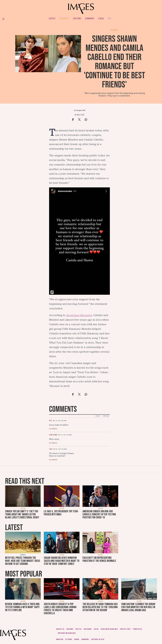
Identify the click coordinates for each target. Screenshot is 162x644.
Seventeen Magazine (79, 315)
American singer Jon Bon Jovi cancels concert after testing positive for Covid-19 (99, 514)
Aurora (77, 639)
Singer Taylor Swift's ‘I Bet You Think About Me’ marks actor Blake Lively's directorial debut (22, 514)
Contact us (60, 629)
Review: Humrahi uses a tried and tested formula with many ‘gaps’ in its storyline (23, 607)
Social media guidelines (109, 629)
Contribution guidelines (67, 633)
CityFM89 (69, 639)
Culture (77, 19)
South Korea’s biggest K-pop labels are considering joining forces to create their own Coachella (60, 609)
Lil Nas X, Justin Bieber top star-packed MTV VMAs (61, 513)
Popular (106, 416)
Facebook (70, 629)
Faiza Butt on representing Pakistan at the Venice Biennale (99, 559)
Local (101, 19)
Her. (110, 18)
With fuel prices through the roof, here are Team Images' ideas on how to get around (23, 561)
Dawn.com (60, 639)
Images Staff (81, 110)
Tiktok (96, 629)
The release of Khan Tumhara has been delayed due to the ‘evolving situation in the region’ (100, 607)
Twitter (78, 629)
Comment (90, 19)
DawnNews (85, 639)
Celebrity (64, 19)
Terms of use (137, 629)
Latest (52, 19)
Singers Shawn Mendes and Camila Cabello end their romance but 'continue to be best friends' (114, 62)
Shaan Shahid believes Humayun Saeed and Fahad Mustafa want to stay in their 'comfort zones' (62, 561)
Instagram (87, 629)
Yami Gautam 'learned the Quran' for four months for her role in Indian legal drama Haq (138, 607)
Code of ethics (125, 629)
